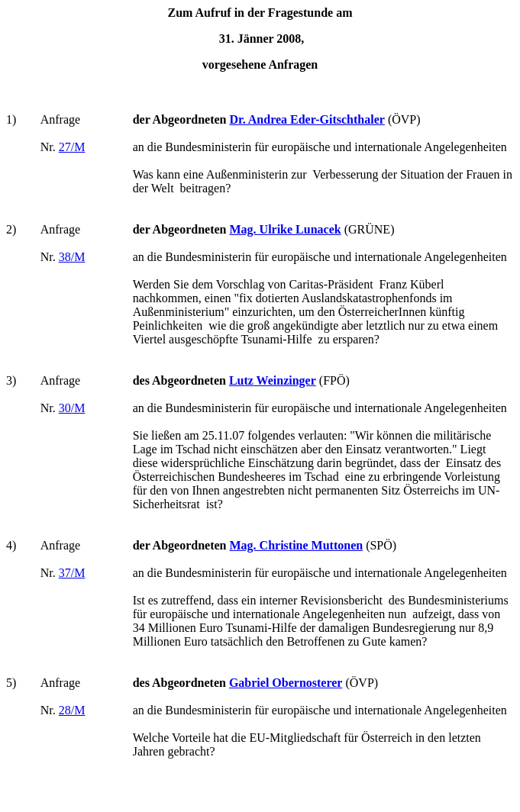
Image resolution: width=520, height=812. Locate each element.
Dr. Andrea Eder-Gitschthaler (307, 119)
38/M (72, 257)
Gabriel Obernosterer (286, 683)
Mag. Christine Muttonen (296, 545)
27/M (72, 147)
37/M (72, 573)
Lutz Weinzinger (273, 380)
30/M (72, 408)
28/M (72, 710)
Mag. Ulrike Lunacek (285, 229)
